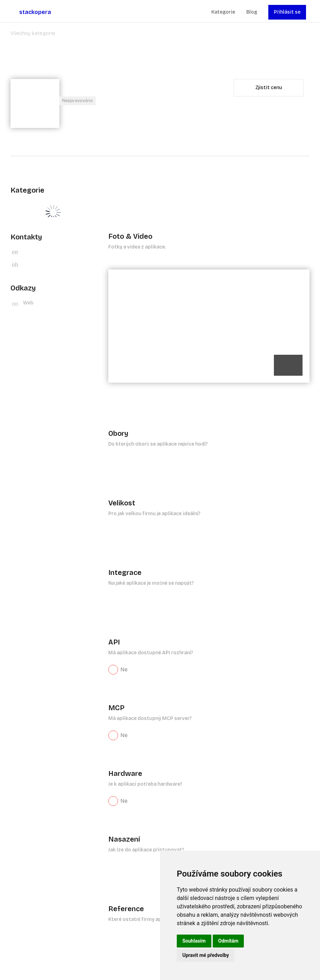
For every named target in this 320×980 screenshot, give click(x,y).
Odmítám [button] (228, 941)
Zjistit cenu (269, 88)
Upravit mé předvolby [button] (206, 955)
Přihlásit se (287, 12)
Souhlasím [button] (194, 941)
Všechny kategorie (33, 33)
